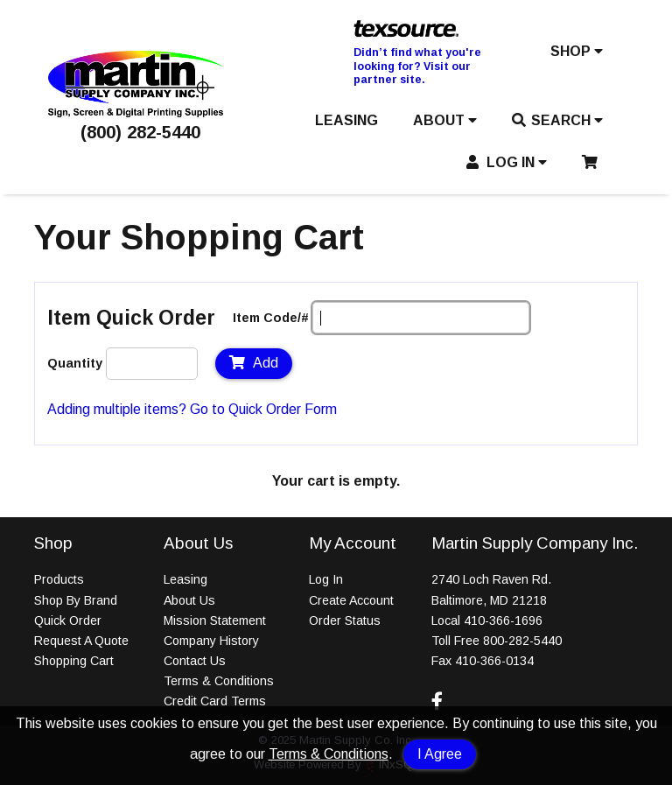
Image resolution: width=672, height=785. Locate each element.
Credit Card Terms (215, 701)
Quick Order (68, 620)
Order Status (345, 620)
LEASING (346, 120)
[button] (577, 55)
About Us (189, 600)
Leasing (185, 579)
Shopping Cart (74, 661)
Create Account (351, 600)
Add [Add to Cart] (254, 363)
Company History (211, 641)
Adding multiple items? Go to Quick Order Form (192, 409)
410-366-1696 (503, 620)
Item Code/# (271, 318)
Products (59, 579)
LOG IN (507, 162)
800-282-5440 (522, 641)
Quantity (75, 363)
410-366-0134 (494, 661)
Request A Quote (81, 641)
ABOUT (445, 120)
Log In (326, 579)
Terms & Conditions (329, 754)
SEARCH (557, 120)
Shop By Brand (76, 600)
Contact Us (195, 661)
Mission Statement (215, 620)
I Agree (440, 754)
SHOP (577, 51)
